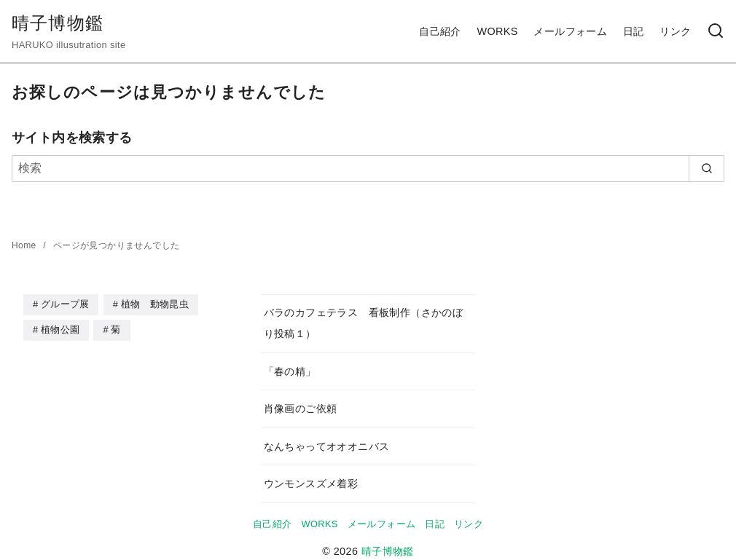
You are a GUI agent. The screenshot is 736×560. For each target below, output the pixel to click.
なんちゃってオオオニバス (327, 446)
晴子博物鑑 (58, 23)
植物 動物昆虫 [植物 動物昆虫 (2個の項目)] (155, 304)
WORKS (497, 31)
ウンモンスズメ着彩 (311, 484)
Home (25, 245)
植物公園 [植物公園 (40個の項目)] (60, 329)
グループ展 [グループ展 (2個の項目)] (65, 304)
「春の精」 (290, 371)
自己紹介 (440, 31)
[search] (706, 168)
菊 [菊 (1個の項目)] (116, 329)
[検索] (716, 32)
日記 (634, 31)
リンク (675, 31)
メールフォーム (570, 31)
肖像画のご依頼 (301, 409)
